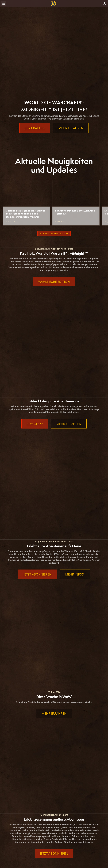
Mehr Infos (75, 385)
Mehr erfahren (71, 128)
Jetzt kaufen (35, 128)
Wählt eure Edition (54, 282)
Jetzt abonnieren (38, 385)
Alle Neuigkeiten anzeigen (54, 234)
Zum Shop (35, 329)
